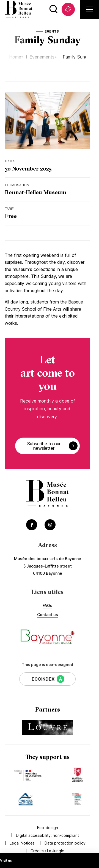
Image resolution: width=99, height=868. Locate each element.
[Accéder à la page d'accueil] (48, 494)
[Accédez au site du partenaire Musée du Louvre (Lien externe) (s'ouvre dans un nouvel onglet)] (47, 728)
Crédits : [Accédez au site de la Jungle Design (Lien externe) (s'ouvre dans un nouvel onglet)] (47, 851)
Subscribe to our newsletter (52, 446)
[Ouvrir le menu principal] (90, 9)
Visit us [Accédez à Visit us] (6, 860)
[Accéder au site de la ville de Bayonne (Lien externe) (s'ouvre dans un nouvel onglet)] (47, 637)
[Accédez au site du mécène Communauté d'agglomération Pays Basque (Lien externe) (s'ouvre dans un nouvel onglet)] (77, 799)
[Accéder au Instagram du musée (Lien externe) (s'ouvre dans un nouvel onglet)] (50, 525)
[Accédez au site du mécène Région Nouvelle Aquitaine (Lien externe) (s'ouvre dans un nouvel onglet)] (78, 775)
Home (15, 57)
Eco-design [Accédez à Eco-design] (48, 828)
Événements (42, 57)
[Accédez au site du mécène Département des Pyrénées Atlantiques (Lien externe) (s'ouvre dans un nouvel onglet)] (26, 799)
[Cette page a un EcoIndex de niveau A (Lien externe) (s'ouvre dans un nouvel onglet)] (47, 679)
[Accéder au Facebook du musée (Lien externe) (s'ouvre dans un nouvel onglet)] (32, 525)
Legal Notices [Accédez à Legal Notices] (22, 843)
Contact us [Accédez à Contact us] (48, 615)
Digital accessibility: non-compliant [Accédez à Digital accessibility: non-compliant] (47, 835)
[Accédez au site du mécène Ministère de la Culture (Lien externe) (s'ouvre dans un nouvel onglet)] (28, 775)
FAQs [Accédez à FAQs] (47, 605)
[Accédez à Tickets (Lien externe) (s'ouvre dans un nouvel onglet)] (68, 9)
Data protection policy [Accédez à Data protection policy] (65, 843)
